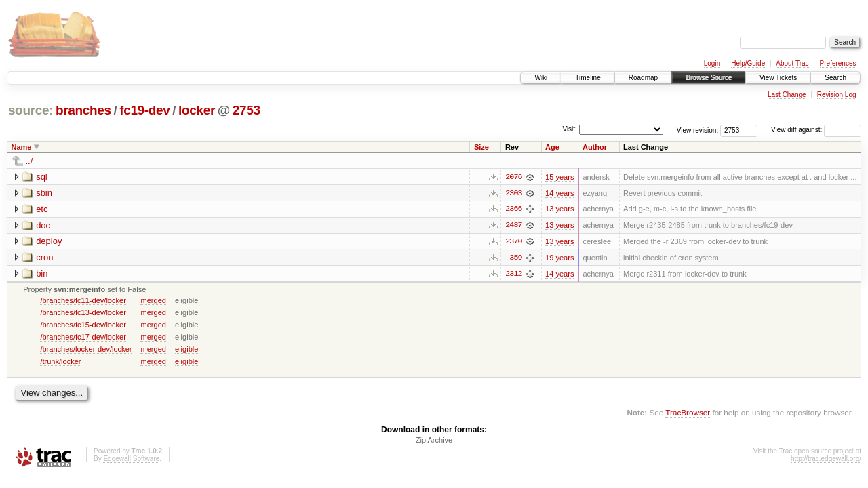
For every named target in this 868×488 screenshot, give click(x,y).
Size (481, 147)
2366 (513, 209)
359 (515, 258)
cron (44, 258)
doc (43, 225)
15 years (559, 177)
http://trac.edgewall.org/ (826, 460)
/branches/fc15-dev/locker (83, 325)
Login (712, 63)
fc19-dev (144, 110)
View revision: (698, 130)
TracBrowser (688, 414)
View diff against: (816, 130)
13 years (559, 209)
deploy (49, 242)
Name (22, 147)
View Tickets (778, 78)
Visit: (570, 129)
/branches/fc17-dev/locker (83, 338)
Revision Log (837, 95)
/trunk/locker (60, 362)
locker (197, 110)
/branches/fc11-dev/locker (83, 301)
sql (42, 177)
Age (552, 147)
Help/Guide (748, 63)
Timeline (588, 78)
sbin (44, 193)
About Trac (792, 63)
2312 (513, 274)
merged (153, 301)
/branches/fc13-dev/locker (83, 313)
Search (835, 78)
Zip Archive (434, 441)
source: (31, 110)
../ (29, 161)
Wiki (541, 78)
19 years (559, 258)
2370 (513, 242)
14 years (559, 193)
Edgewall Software (131, 460)
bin (42, 274)
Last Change (787, 95)
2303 (513, 193)
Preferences (838, 63)
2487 (513, 226)
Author (595, 147)
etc (42, 209)
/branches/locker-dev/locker (86, 350)
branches (83, 110)
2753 (246, 110)
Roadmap (643, 78)
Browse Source (709, 78)
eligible (186, 350)
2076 (513, 177)
